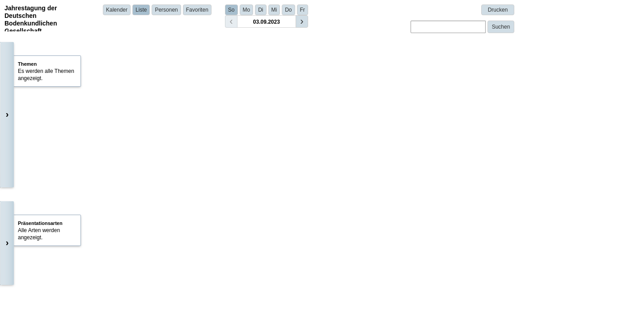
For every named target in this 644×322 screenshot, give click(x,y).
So (231, 10)
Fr (303, 10)
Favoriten (197, 10)
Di (261, 10)
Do (288, 10)
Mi (274, 10)
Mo (247, 10)
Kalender (117, 10)
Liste (141, 10)
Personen (166, 10)
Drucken (498, 10)
